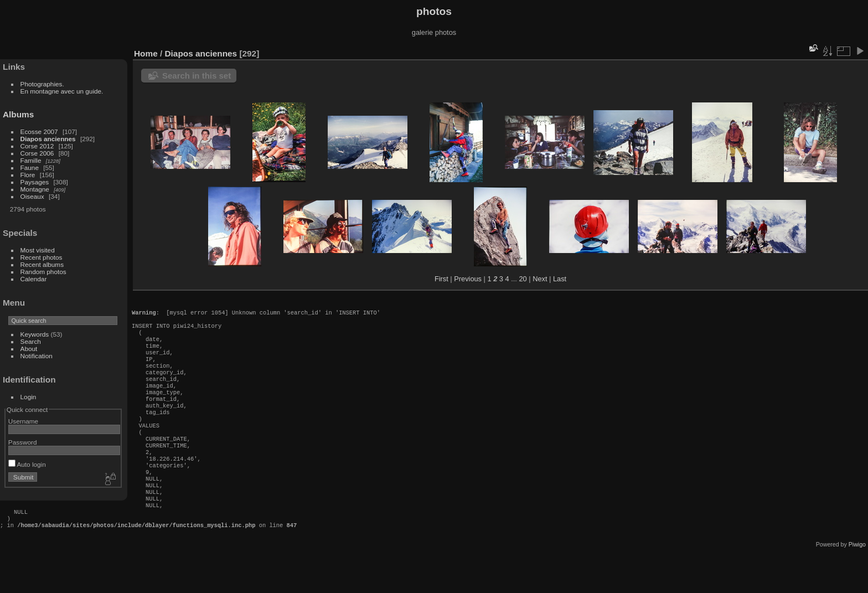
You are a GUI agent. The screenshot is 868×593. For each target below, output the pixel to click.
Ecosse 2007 (39, 132)
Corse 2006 (37, 153)
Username (23, 421)
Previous (468, 279)
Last (560, 279)
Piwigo (857, 584)
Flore (28, 175)
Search (31, 341)
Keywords (35, 334)
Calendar (34, 279)
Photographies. (42, 84)
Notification (37, 356)
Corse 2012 (37, 146)
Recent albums (42, 264)
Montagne (35, 189)
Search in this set (197, 76)
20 (523, 279)
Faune (30, 167)
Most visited (38, 250)
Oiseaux (32, 196)
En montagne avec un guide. (62, 91)
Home (146, 53)
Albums (18, 114)
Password (23, 442)
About (29, 349)
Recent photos (42, 257)
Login (29, 397)
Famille (31, 160)
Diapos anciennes (48, 139)
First (441, 279)
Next (540, 279)
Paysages (35, 182)
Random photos (43, 272)
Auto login (27, 464)
